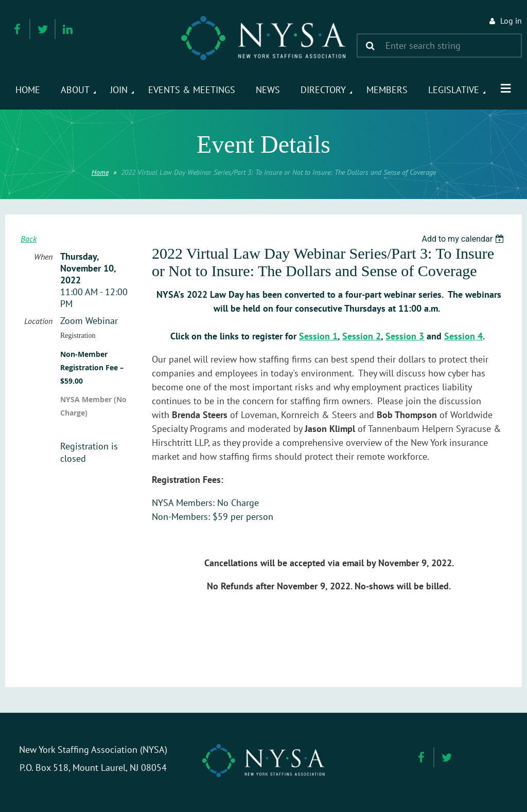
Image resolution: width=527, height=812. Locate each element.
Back (29, 239)
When (43, 257)
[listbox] (464, 239)
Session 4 (463, 336)
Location (38, 321)
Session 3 (405, 336)
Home (100, 172)
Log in (511, 21)
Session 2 (362, 336)
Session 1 (318, 336)
